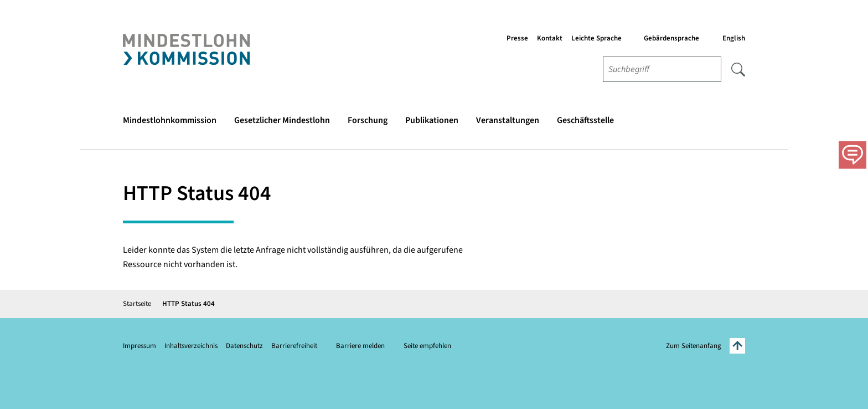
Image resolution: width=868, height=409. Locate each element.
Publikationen (432, 120)
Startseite (137, 304)
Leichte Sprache (596, 38)
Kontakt (550, 38)
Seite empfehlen (427, 346)
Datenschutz (244, 346)
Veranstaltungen (508, 120)
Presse (517, 38)
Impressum (139, 346)
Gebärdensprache (671, 38)
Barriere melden (360, 346)
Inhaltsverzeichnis (191, 346)
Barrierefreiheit (294, 346)
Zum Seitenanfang (706, 346)
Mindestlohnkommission (170, 120)
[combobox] (662, 69)
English (734, 38)
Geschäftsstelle (585, 120)
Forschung (368, 120)
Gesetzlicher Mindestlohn (282, 120)
